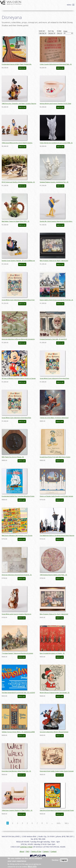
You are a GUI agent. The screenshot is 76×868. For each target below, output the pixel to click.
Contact (54, 851)
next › (59, 823)
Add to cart (22, 68)
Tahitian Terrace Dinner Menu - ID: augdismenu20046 (18, 732)
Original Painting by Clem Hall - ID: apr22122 (53, 339)
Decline (55, 860)
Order (59, 31)
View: (66, 31)
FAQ (28, 851)
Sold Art (42, 31)
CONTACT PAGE (26, 847)
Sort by (51, 31)
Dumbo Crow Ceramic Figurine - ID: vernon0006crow (18, 261)
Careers (46, 851)
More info (32, 866)
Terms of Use (36, 851)
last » (67, 823)
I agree (64, 860)
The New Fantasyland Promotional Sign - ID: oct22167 (18, 693)
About (22, 851)
